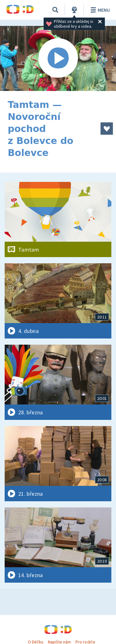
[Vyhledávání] (55, 10)
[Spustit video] (58, 58)
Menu (99, 10)
